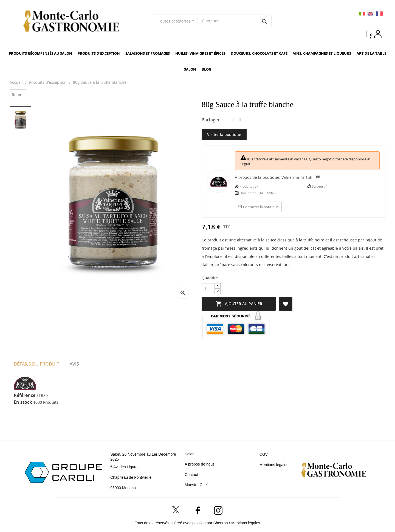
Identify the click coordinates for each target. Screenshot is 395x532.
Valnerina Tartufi (297, 177)
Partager (226, 120)
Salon (190, 454)
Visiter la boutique (224, 134)
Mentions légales (274, 465)
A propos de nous (200, 464)
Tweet (233, 120)
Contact (191, 475)
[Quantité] (208, 289)
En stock (23, 402)
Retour (18, 95)
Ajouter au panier (243, 304)
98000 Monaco (123, 488)
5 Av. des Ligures (125, 467)
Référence (25, 395)
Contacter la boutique (258, 207)
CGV (264, 454)
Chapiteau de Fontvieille (131, 477)
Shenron (221, 523)
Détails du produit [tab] (36, 364)
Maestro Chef (196, 485)
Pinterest (240, 120)
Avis (74, 364)
